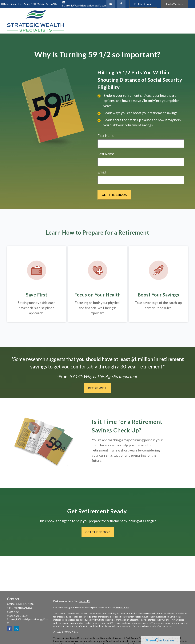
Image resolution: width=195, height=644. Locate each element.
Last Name (106, 154)
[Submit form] (114, 195)
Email (102, 172)
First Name (106, 136)
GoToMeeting (175, 4)
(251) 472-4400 (25, 604)
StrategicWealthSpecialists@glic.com (84, 4)
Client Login (143, 4)
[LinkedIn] (111, 4)
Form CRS (85, 601)
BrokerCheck (122, 608)
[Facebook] (121, 4)
